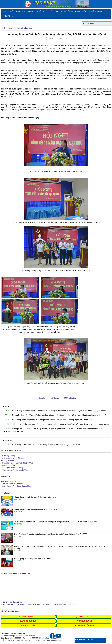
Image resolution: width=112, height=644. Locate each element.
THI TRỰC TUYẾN (28, 625)
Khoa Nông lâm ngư (24, 28)
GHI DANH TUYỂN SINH (84, 625)
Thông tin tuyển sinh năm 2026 (24, 604)
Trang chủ (8, 11)
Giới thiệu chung (9, 456)
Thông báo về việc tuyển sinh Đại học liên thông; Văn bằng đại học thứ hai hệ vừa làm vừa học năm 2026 (56, 522)
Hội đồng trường (9, 465)
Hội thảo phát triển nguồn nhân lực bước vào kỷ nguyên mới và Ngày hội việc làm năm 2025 (51, 534)
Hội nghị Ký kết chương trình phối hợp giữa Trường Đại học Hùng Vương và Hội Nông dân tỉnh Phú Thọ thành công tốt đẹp (61, 424)
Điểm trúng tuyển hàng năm (64, 604)
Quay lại (40, 398)
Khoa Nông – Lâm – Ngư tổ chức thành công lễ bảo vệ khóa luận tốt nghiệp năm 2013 (46, 445)
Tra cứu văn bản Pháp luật (13, 484)
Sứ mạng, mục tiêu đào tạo (13, 458)
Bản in (55, 398)
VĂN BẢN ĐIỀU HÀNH (28, 617)
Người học (9, 16)
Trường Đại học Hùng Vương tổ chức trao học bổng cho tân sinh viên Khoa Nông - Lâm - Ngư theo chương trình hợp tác (59, 415)
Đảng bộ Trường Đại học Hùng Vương (18, 463)
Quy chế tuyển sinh (45, 604)
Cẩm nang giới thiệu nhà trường (15, 470)
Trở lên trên (70, 398)
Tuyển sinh (42, 11)
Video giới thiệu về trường (13, 468)
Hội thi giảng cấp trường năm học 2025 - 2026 (32, 559)
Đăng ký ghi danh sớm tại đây (15, 602)
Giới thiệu (20, 11)
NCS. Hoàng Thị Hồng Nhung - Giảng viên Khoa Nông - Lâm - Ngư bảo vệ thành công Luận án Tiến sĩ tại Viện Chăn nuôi (60, 411)
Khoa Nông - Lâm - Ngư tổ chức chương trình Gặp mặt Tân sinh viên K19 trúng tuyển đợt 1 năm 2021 (52, 420)
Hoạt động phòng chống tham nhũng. (17, 486)
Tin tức (31, 11)
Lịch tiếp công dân (10, 481)
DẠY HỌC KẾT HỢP (28, 621)
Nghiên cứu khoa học (70, 11)
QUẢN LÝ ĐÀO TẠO (84, 617)
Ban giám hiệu (8, 460)
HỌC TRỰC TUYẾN (84, 621)
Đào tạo (54, 11)
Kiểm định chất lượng (92, 11)
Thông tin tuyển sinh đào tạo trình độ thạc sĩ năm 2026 (36, 510)
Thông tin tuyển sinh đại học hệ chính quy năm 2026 (35, 497)
